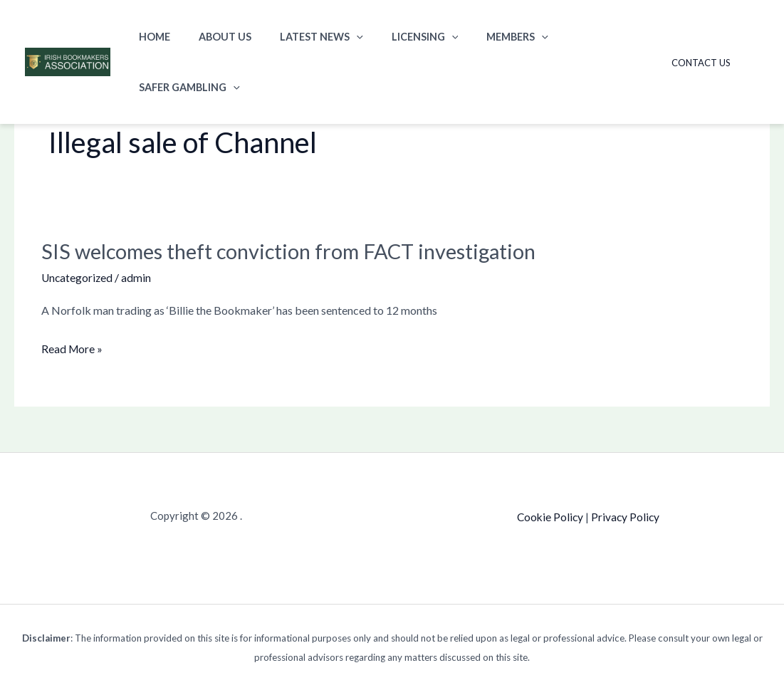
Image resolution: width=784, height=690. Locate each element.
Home (150, 37)
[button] (336, 37)
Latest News (302, 37)
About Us (213, 37)
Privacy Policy (626, 516)
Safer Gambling (583, 37)
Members (482, 37)
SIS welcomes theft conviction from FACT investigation (299, 251)
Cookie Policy (549, 516)
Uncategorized (78, 277)
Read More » (73, 349)
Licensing (397, 37)
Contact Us (706, 37)
